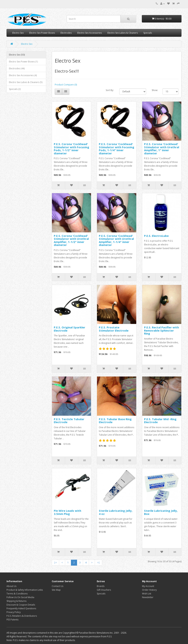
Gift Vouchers (104, 590)
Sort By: (110, 90)
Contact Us (58, 586)
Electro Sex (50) (17, 55)
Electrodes (66, 33)
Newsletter (148, 597)
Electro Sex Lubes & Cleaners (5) (26, 82)
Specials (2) (15, 89)
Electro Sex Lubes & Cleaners (123, 33)
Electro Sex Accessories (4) (23, 75)
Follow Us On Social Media (20, 597)
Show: (155, 90)
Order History (149, 590)
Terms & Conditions (17, 594)
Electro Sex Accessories (90, 33)
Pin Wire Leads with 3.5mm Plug (67, 512)
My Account (148, 586)
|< (55, 563)
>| (98, 563)
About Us (11, 586)
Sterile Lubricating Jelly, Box (161, 512)
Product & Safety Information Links (25, 590)
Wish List (147, 594)
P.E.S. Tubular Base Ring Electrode (115, 421)
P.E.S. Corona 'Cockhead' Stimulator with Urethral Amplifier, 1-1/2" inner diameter (71, 240)
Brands (101, 586)
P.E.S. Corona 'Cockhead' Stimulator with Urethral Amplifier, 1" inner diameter (162, 149)
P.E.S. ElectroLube (156, 236)
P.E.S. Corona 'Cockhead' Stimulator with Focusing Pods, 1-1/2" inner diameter (71, 149)
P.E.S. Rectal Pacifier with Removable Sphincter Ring (161, 330)
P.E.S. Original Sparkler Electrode (70, 329)
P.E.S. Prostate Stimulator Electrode (114, 329)
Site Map (56, 590)
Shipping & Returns (16, 601)
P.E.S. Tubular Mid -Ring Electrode (160, 421)
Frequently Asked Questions (21, 608)
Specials (148, 33)
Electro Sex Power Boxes (42, 33)
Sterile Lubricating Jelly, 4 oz (116, 512)
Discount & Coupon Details (21, 605)
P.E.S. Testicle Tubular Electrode (69, 421)
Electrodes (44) (17, 68)
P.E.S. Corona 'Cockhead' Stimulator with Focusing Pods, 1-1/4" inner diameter (117, 149)
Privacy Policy (14, 612)
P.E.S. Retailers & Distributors (22, 616)
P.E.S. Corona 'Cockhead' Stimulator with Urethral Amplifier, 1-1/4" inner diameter (116, 240)
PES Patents (12, 620)
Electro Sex (18, 33)
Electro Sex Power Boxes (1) (23, 62)
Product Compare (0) (66, 85)
